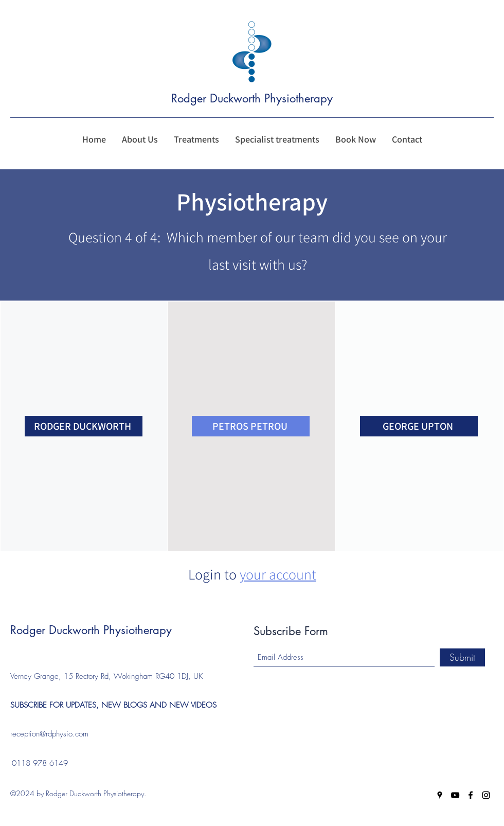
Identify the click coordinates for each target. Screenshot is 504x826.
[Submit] (462, 657)
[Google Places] (440, 795)
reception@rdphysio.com (49, 734)
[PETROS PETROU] (251, 426)
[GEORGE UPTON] (419, 426)
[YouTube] (455, 795)
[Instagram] (486, 795)
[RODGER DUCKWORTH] (84, 426)
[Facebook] (471, 795)
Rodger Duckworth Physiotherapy (254, 98)
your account (278, 574)
